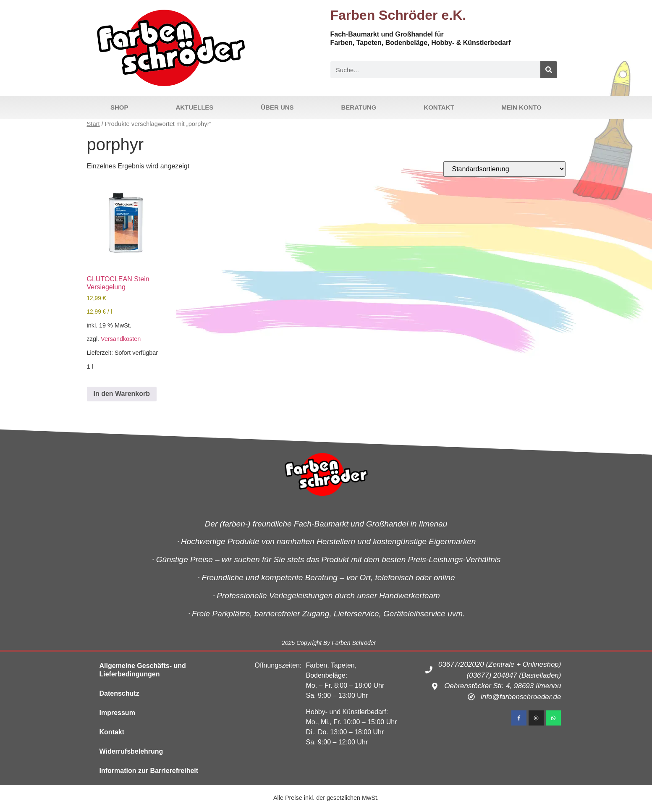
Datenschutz (119, 693)
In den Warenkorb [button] (122, 394)
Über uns (277, 107)
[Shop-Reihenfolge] (504, 169)
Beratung (359, 107)
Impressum (117, 713)
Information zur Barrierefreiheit (149, 771)
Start (93, 124)
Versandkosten (121, 339)
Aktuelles (194, 107)
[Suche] (549, 70)
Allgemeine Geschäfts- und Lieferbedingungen (143, 670)
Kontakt (439, 107)
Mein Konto (521, 107)
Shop (119, 107)
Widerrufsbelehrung (131, 751)
